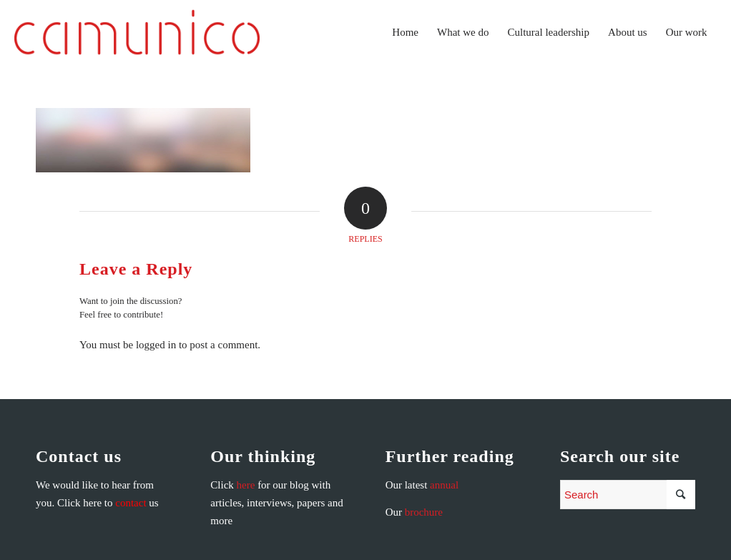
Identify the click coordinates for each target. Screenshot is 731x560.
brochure (424, 512)
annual (444, 485)
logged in (156, 345)
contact (131, 503)
